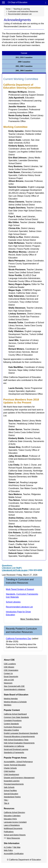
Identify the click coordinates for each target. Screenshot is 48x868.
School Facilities (10, 791)
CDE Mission (9, 667)
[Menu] (3, 2)
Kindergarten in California (14, 746)
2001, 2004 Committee (24, 71)
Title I (6, 800)
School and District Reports (15, 835)
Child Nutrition (9, 771)
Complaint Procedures (13, 720)
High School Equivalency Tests (16, 740)
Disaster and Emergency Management (19, 778)
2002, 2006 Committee (24, 66)
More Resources (13, 838)
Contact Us (8, 673)
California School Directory (14, 812)
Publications (9, 832)
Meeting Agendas (11, 699)
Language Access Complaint (15, 822)
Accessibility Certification (14, 854)
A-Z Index (8, 847)
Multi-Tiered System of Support (20, 589)
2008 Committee (24, 62)
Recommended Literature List (20, 14)
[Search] (46, 3)
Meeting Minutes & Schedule (15, 702)
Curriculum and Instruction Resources (23, 11)
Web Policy (8, 850)
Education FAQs (10, 819)
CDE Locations (10, 664)
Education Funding (11, 730)
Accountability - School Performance (18, 762)
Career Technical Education (15, 765)
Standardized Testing (12, 797)
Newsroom (8, 683)
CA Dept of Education (18, 2)
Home (8, 9)
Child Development (11, 775)
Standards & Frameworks (14, 752)
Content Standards (11, 724)
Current (24, 53)
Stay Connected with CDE (14, 686)
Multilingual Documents (13, 828)
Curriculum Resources (13, 727)
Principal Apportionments (14, 784)
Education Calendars (12, 816)
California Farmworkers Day (19, 639)
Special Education (11, 794)
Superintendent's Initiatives (15, 689)
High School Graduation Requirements (19, 743)
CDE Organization (11, 670)
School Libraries (13, 602)
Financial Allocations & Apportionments (19, 736)
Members (8, 705)
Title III (7, 803)
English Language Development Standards (21, 733)
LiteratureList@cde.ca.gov (15, 570)
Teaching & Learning (22, 9)
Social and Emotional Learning (16, 749)
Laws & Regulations (12, 825)
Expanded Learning (12, 781)
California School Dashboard (15, 714)
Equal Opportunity (11, 677)
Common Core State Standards (16, 717)
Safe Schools (9, 787)
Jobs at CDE (9, 680)
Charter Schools (10, 768)
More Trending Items (30, 619)
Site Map (17, 847)
